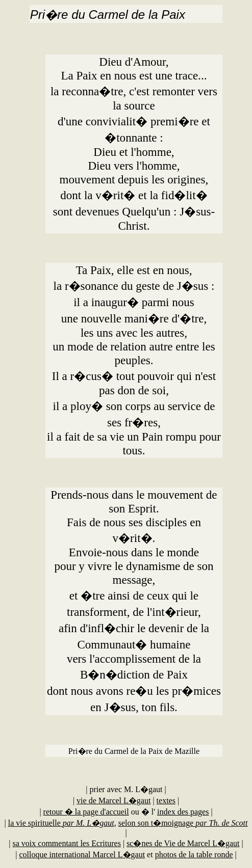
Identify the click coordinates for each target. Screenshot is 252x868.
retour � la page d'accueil (86, 812)
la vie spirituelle (61, 823)
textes (166, 801)
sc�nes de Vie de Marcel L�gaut (183, 843)
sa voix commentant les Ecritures (67, 843)
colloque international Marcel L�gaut (82, 855)
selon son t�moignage (183, 823)
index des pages (183, 812)
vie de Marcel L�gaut (114, 801)
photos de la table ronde (194, 855)
